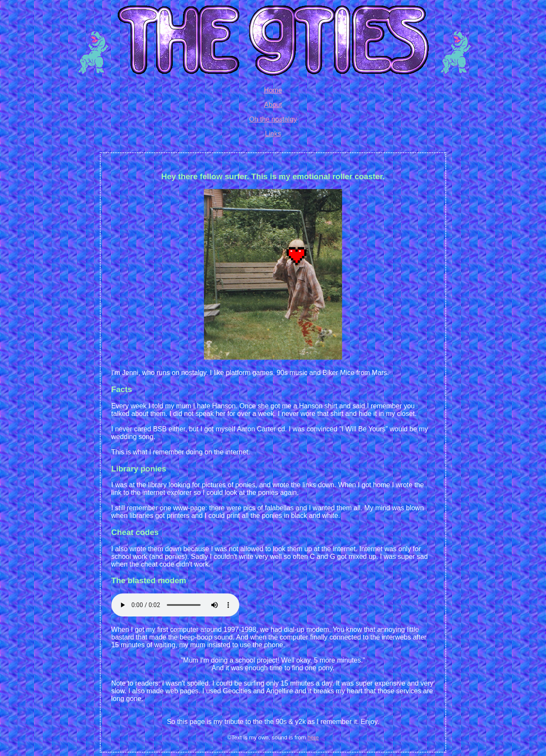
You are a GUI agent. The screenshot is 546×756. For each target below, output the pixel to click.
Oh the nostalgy (273, 119)
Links (273, 134)
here (313, 737)
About (273, 105)
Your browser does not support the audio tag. (175, 605)
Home (273, 90)
